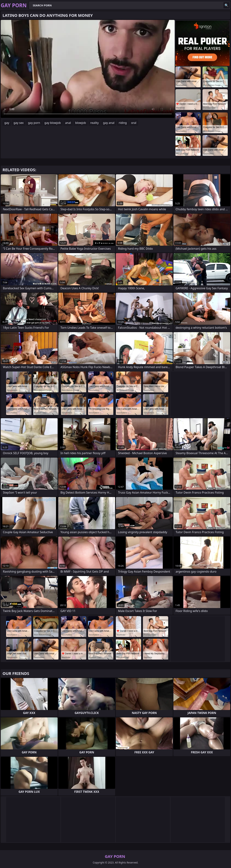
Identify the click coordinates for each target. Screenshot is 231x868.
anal (68, 123)
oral (134, 123)
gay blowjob (53, 123)
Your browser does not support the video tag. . (88, 69)
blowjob (81, 123)
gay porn (34, 123)
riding (123, 123)
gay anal (109, 123)
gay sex (19, 123)
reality (94, 123)
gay (7, 123)
